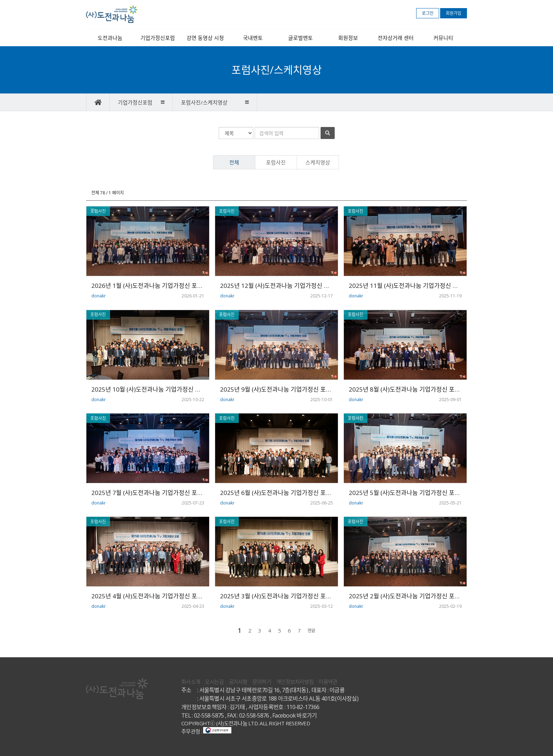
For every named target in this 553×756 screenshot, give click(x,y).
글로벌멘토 (300, 38)
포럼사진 (276, 162)
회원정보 (348, 38)
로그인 (428, 13)
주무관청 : (206, 731)
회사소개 (191, 682)
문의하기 (262, 682)
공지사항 (238, 682)
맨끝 (311, 631)
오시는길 (214, 682)
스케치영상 (318, 162)
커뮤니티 (443, 38)
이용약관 (328, 682)
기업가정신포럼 (158, 38)
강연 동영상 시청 (205, 38)
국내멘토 (253, 38)
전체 (234, 162)
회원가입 (454, 13)
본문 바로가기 (0, 0)
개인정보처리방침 (295, 682)
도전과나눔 (110, 38)
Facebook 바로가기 (294, 715)
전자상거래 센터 (396, 38)
